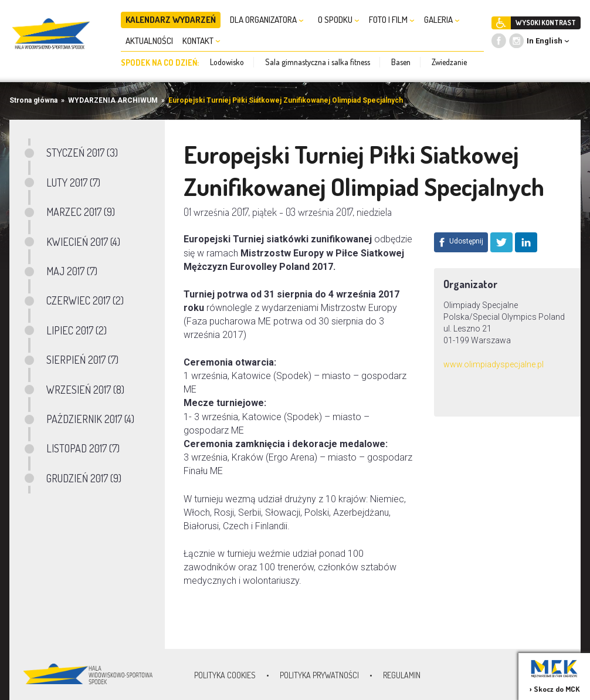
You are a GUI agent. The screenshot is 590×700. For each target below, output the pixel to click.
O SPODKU (339, 20)
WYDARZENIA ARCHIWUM (113, 100)
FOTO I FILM (392, 20)
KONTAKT (201, 41)
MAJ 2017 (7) (72, 271)
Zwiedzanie (449, 62)
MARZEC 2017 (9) (81, 212)
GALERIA (442, 20)
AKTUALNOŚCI (149, 41)
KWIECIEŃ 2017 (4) (83, 242)
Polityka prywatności (319, 675)
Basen (401, 62)
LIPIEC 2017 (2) (77, 330)
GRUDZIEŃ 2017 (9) (84, 478)
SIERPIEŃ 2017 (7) (82, 360)
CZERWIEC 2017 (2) (85, 300)
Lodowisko (227, 62)
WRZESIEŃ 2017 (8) (85, 390)
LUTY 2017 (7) (73, 182)
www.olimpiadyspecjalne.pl (494, 364)
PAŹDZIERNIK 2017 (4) (90, 419)
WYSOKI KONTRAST (546, 23)
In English (545, 41)
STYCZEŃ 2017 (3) (82, 153)
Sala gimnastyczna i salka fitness (318, 62)
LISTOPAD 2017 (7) (83, 448)
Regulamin (402, 675)
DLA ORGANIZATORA (267, 20)
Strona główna (33, 100)
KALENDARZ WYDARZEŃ (171, 20)
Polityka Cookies (225, 675)
